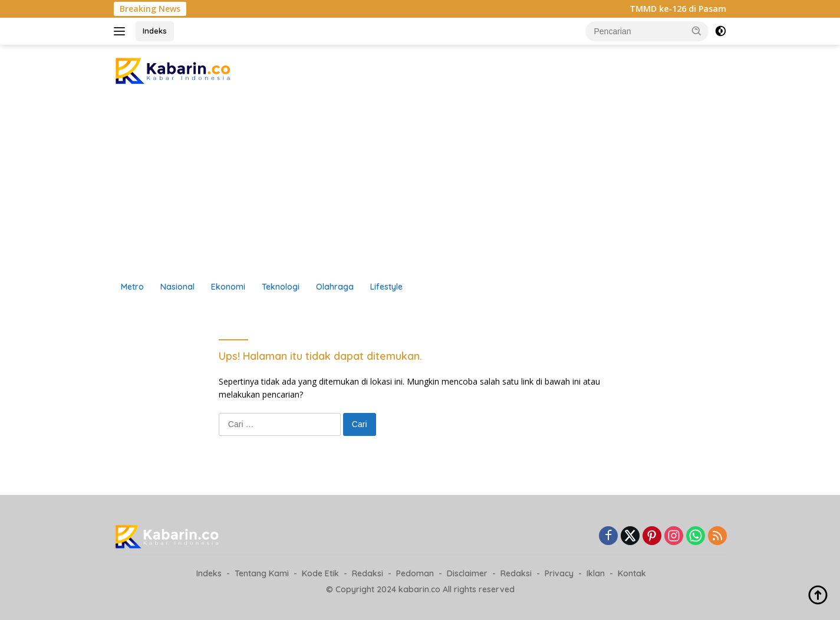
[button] (697, 31)
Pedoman (415, 573)
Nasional (177, 287)
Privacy (559, 573)
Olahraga (335, 287)
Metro (132, 287)
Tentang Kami (262, 573)
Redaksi (368, 573)
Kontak (632, 573)
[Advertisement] (420, 186)
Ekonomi (228, 287)
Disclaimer (467, 573)
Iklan (596, 573)
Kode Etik (320, 573)
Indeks (155, 31)
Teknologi (281, 287)
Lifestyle (386, 287)
